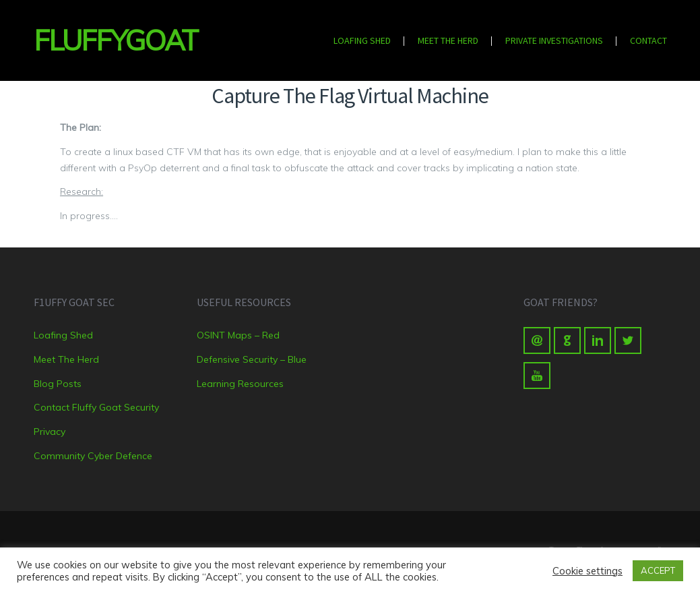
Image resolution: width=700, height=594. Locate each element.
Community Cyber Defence (93, 456)
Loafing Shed (362, 40)
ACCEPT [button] (658, 570)
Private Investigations (554, 40)
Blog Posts (58, 384)
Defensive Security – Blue (252, 359)
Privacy (50, 432)
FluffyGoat (105, 40)
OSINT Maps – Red (238, 335)
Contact (648, 40)
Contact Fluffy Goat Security (96, 407)
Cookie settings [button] (587, 571)
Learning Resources (240, 384)
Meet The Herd (448, 40)
